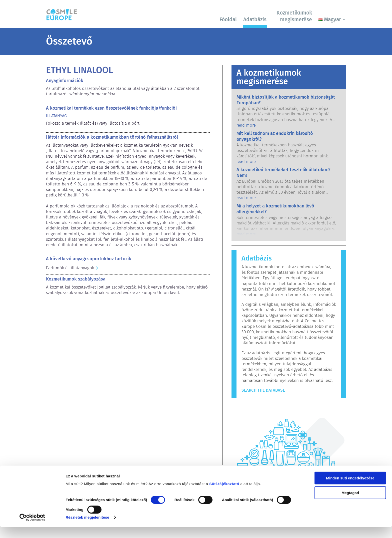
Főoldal (228, 20)
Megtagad (350, 503)
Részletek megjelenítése (87, 528)
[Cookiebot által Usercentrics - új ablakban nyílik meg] (32, 528)
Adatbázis (255, 20)
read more (246, 125)
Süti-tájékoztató (224, 495)
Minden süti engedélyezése (350, 489)
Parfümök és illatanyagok (70, 268)
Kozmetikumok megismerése (294, 16)
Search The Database (263, 390)
